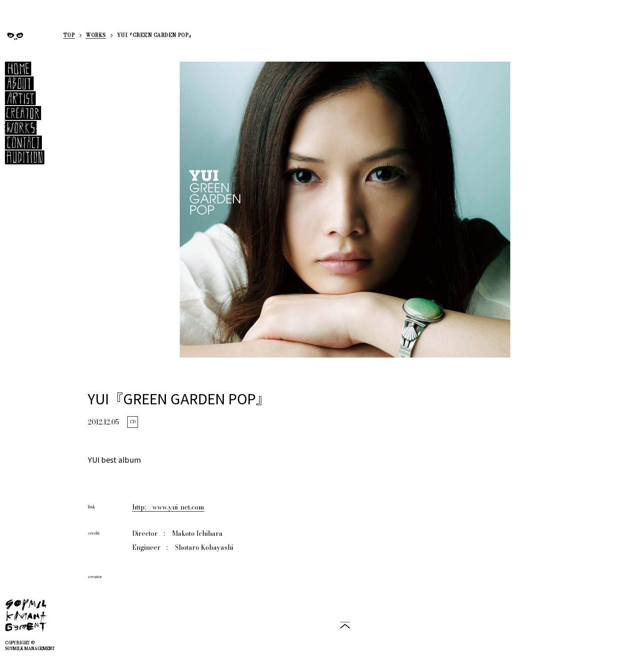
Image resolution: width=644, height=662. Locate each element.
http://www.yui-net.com (168, 507)
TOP (69, 36)
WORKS (96, 36)
